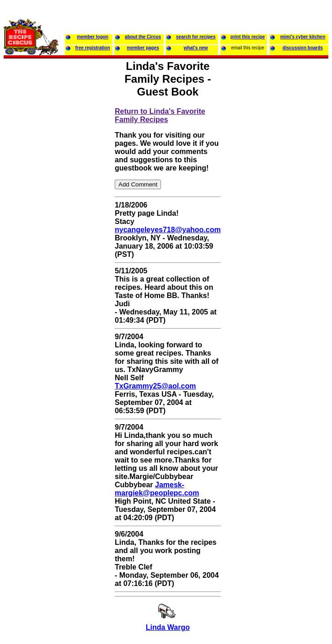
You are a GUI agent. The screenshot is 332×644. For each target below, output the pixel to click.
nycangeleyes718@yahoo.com (168, 230)
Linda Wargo (168, 627)
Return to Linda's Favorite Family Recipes (160, 115)
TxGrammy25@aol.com (155, 386)
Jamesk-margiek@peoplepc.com (157, 489)
